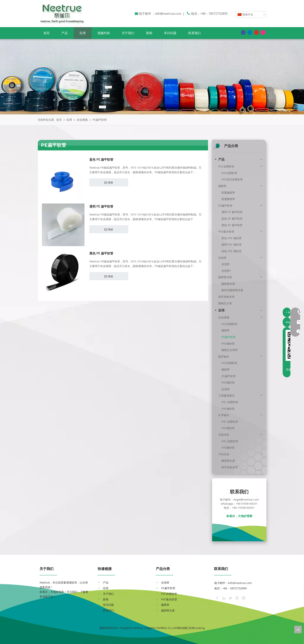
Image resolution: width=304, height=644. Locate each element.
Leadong (199, 628)
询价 (109, 183)
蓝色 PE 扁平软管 (101, 160)
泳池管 (222, 258)
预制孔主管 (225, 303)
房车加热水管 (226, 297)
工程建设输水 (226, 395)
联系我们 (108, 610)
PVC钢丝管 (228, 344)
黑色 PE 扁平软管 (101, 253)
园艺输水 (224, 356)
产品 (221, 159)
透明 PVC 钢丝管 (231, 244)
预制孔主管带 (230, 350)
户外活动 (224, 454)
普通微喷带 (228, 199)
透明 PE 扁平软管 (101, 206)
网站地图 (182, 628)
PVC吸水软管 (226, 231)
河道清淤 (224, 435)
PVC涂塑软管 (226, 166)
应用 (221, 310)
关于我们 (108, 594)
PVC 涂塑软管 (230, 402)
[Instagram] (263, 32)
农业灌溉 (224, 317)
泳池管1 (226, 271)
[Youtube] (256, 32)
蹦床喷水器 (225, 277)
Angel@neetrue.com (246, 500)
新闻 (106, 599)
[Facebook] (243, 32)
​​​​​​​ (252, 583)
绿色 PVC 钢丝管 (231, 251)
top (298, 629)
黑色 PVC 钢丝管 (231, 238)
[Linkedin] (250, 32)
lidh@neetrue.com (168, 14)
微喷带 (222, 186)
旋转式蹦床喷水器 (232, 290)
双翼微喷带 (228, 193)
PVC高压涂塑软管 (232, 179)
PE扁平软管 (225, 206)
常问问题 (108, 605)
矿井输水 (224, 415)
